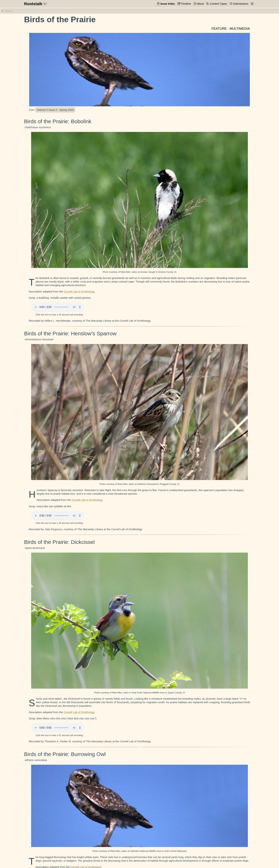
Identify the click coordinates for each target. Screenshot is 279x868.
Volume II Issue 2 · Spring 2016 (55, 110)
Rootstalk (36, 4)
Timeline (186, 4)
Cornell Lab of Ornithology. (79, 291)
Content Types (218, 4)
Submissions (240, 4)
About (200, 4)
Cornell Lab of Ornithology (79, 712)
